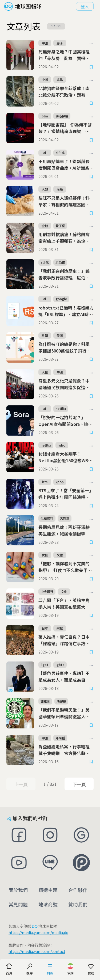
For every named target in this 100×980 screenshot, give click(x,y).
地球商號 (48, 904)
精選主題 (48, 890)
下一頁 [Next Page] (79, 784)
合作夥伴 (78, 890)
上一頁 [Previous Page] (21, 784)
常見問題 (18, 904)
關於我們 (18, 890)
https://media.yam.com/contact (37, 951)
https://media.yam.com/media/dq (38, 932)
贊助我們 (78, 904)
